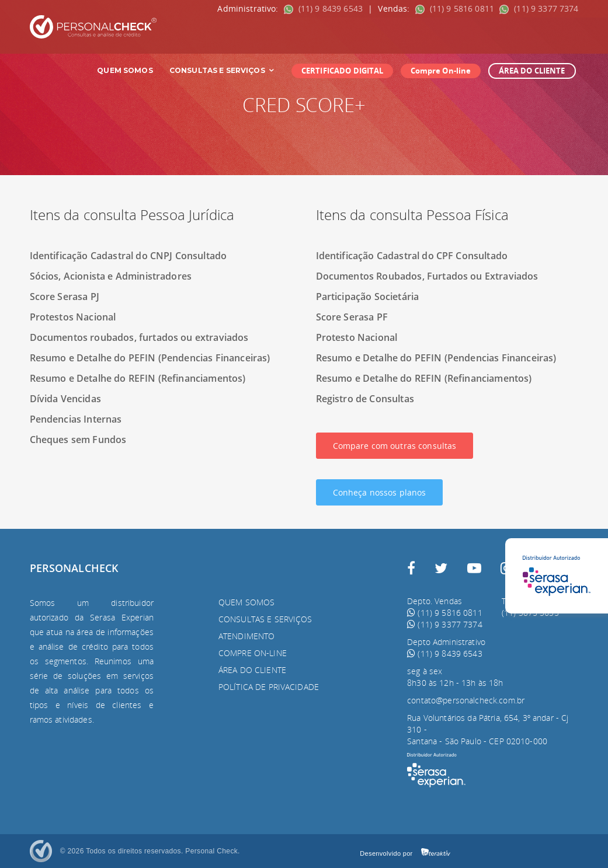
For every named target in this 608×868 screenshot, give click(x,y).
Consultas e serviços (265, 619)
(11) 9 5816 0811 (456, 8)
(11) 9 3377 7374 (539, 8)
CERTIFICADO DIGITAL (342, 71)
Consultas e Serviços (222, 70)
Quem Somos (125, 70)
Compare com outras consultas (395, 446)
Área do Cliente (252, 670)
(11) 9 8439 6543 (325, 8)
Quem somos (246, 602)
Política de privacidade (269, 687)
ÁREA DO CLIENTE (532, 71)
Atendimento (247, 636)
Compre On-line (441, 71)
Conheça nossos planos (380, 492)
